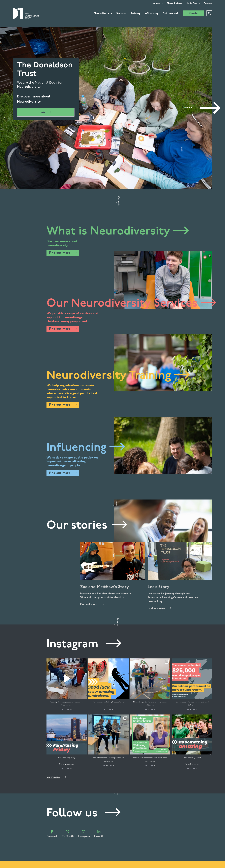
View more (56, 777)
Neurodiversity (103, 13)
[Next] (209, 108)
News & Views (175, 3)
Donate (193, 13)
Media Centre (193, 3)
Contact (208, 3)
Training (135, 13)
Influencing (151, 13)
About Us (158, 3)
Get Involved (170, 13)
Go (46, 112)
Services (121, 13)
